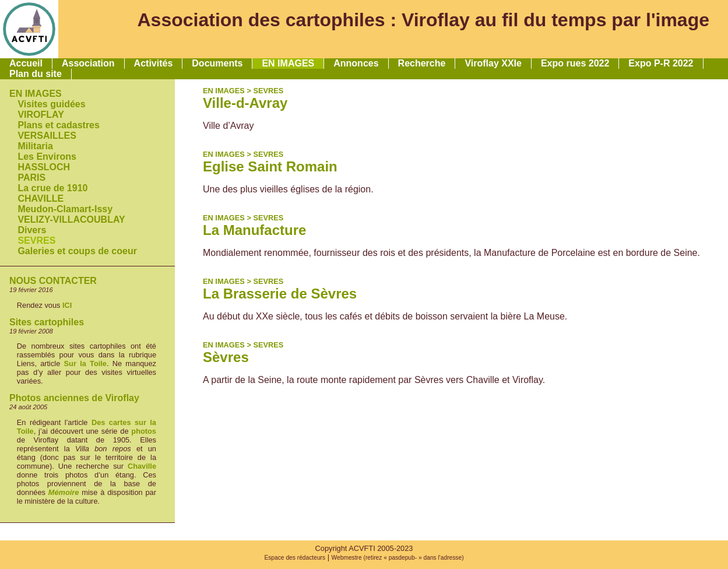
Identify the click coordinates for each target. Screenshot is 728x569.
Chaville (142, 466)
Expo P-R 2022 (661, 63)
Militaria (35, 146)
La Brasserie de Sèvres (280, 294)
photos (144, 431)
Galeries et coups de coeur (77, 251)
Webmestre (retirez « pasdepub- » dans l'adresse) (398, 558)
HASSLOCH (44, 167)
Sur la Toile (85, 363)
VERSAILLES (47, 136)
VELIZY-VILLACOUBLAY (71, 219)
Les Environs (47, 157)
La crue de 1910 (52, 188)
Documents (217, 63)
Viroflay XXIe (493, 63)
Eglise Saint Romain (270, 166)
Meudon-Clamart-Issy (65, 209)
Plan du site (36, 74)
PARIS (31, 178)
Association (88, 63)
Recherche (422, 63)
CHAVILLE (41, 199)
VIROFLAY (41, 115)
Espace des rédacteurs (295, 558)
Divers (32, 230)
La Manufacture (254, 230)
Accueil (26, 63)
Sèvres (226, 357)
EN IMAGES (288, 63)
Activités (154, 63)
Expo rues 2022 (575, 63)
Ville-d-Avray (245, 103)
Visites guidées (51, 104)
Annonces (356, 63)
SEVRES (36, 240)
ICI (67, 305)
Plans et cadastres (59, 125)
